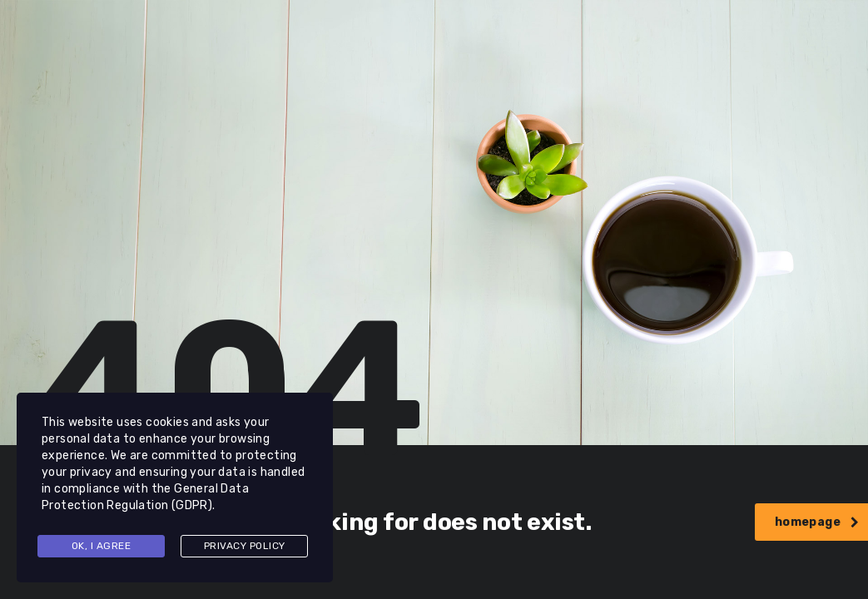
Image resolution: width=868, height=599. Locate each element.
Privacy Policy (245, 546)
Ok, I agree (102, 546)
